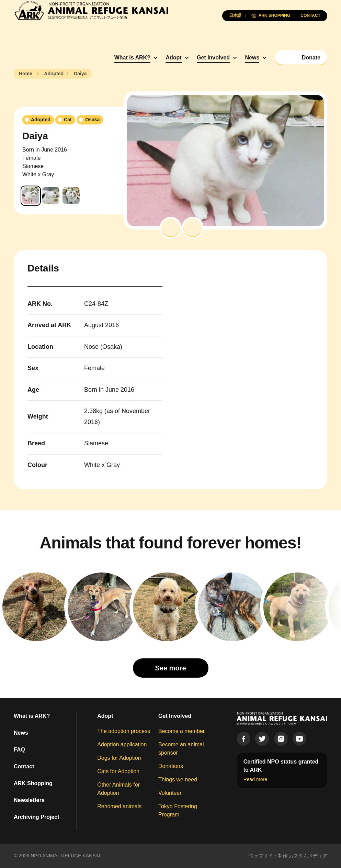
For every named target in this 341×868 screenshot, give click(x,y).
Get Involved (213, 58)
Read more (255, 779)
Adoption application (122, 744)
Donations (171, 766)
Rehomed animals (119, 806)
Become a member (181, 731)
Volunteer (170, 793)
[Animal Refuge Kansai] (91, 10)
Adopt (173, 58)
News (252, 58)
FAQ (19, 750)
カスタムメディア (308, 856)
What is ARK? (132, 58)
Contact (24, 766)
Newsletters (29, 800)
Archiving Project (36, 817)
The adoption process (124, 731)
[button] (171, 228)
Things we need (178, 780)
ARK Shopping (33, 783)
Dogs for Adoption (119, 758)
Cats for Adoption (118, 771)
